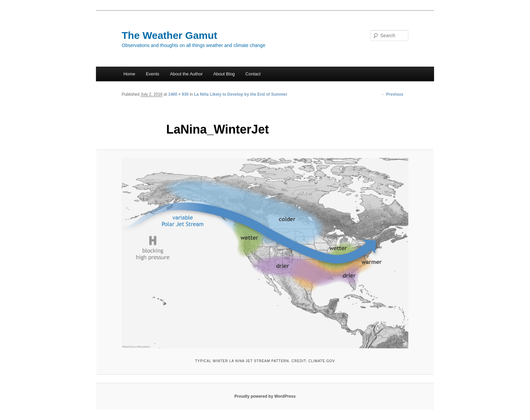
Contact (253, 74)
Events (152, 74)
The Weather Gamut (170, 35)
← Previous (392, 94)
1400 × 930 (178, 94)
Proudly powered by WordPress (265, 396)
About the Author (186, 74)
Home (129, 74)
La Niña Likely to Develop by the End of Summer (241, 94)
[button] (265, 253)
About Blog (224, 74)
